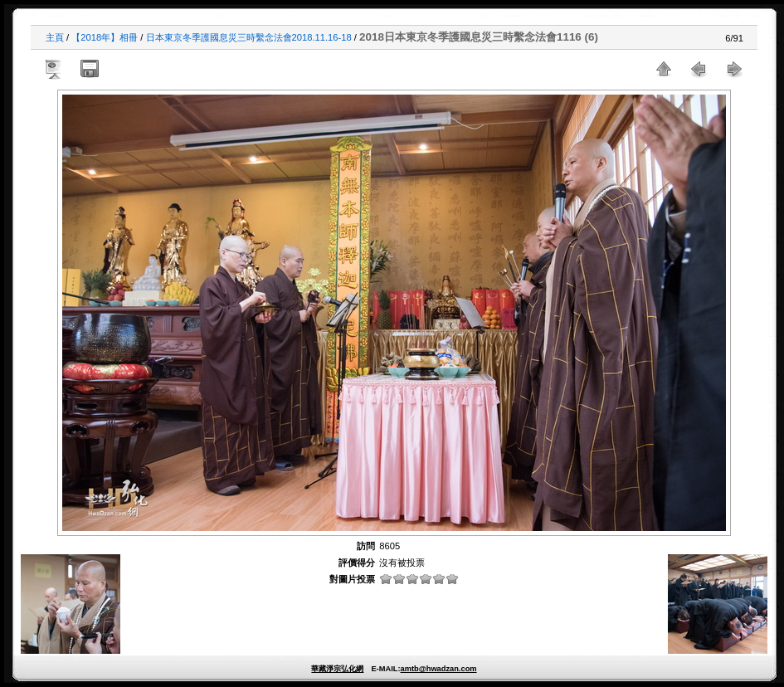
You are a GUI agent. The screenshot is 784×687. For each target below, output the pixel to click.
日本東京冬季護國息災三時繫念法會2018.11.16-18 (249, 37)
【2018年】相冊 (105, 37)
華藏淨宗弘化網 (337, 669)
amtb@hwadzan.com (438, 669)
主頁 (55, 37)
